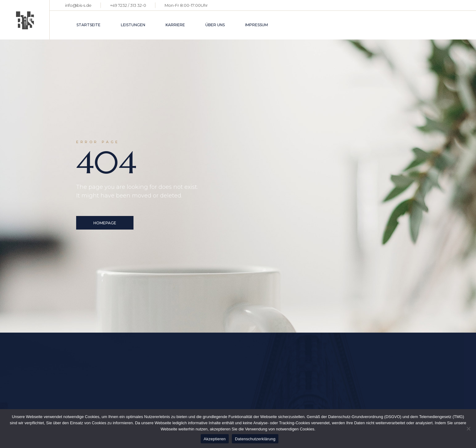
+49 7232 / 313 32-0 (128, 5)
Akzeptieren (215, 439)
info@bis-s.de (78, 5)
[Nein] (468, 429)
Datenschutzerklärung (255, 439)
